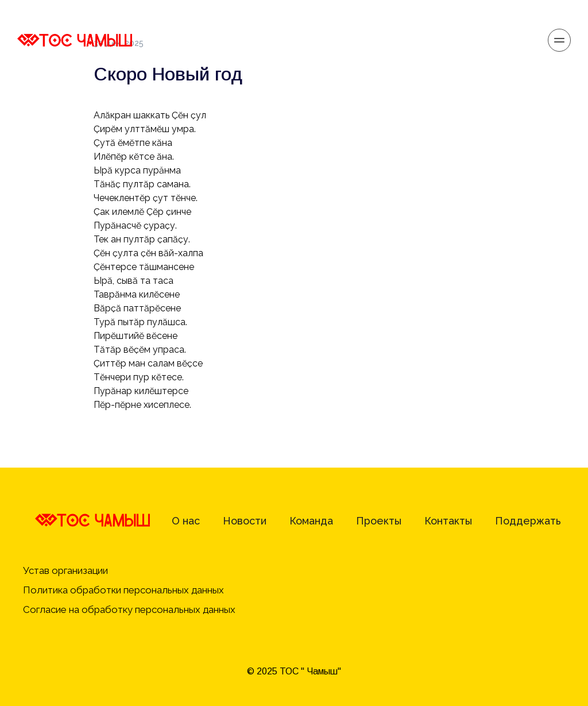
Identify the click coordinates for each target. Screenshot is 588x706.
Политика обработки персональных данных (125, 590)
